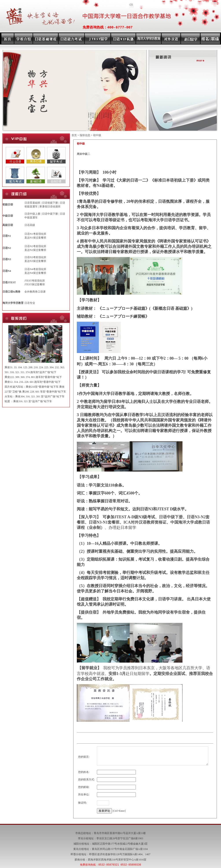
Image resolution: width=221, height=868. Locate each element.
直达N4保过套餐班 (35, 273)
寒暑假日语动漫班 (50, 207)
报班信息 (85, 135)
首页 (74, 135)
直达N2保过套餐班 (35, 250)
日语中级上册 (32, 214)
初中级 (97, 135)
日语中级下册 (50, 214)
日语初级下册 (50, 203)
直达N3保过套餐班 (35, 261)
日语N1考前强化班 (35, 234)
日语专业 (30, 303)
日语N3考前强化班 (35, 257)
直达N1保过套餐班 (35, 238)
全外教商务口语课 (35, 292)
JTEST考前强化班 (35, 281)
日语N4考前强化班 (35, 269)
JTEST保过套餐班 (35, 284)
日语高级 (30, 225)
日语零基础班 (32, 203)
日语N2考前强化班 (35, 246)
